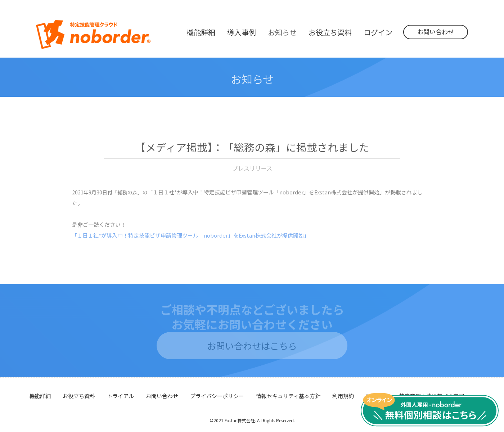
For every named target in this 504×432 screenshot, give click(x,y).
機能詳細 (40, 396)
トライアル (120, 396)
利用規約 (343, 396)
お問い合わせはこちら (252, 346)
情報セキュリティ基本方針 (288, 396)
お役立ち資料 (79, 396)
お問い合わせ (436, 31)
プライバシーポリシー (217, 396)
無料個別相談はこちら (430, 410)
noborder (93, 35)
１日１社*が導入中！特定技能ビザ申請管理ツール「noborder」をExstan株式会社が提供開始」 (191, 235)
